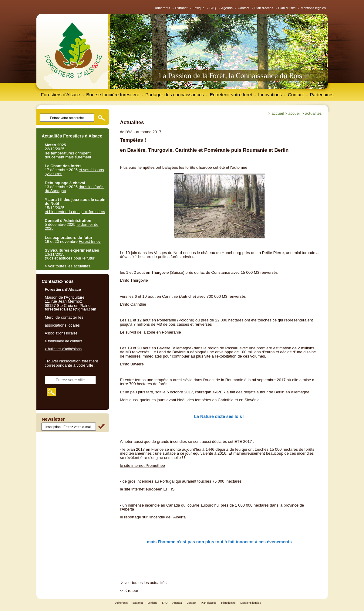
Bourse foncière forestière (113, 95)
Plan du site (287, 8)
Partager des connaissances (175, 95)
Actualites (313, 113)
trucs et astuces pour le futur (70, 258)
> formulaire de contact (63, 341)
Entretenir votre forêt (231, 95)
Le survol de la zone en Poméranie (151, 332)
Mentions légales (313, 8)
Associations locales (61, 333)
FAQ (213, 8)
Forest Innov (90, 241)
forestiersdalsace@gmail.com (71, 309)
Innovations (270, 95)
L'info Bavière (132, 364)
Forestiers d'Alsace (61, 95)
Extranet (181, 8)
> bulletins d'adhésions (63, 349)
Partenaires (322, 95)
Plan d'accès (264, 8)
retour (133, 591)
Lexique (199, 8)
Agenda (227, 8)
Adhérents (163, 8)
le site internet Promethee (143, 465)
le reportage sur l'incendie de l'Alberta (153, 517)
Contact (244, 8)
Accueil (278, 113)
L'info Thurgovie (134, 280)
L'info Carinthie (133, 304)
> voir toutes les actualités (144, 583)
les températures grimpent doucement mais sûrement (68, 155)
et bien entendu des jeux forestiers (75, 212)
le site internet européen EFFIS (147, 489)
